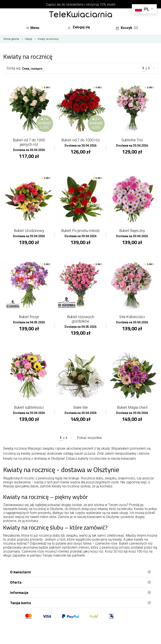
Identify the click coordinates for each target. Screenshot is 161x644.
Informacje (80, 592)
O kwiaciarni (80, 572)
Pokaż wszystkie (90, 438)
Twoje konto (80, 603)
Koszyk (127, 28)
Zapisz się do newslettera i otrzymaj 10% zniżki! (81, 5)
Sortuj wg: (14, 68)
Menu (33, 28)
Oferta (80, 582)
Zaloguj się (79, 27)
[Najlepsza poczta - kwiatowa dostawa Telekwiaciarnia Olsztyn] (80, 15)
